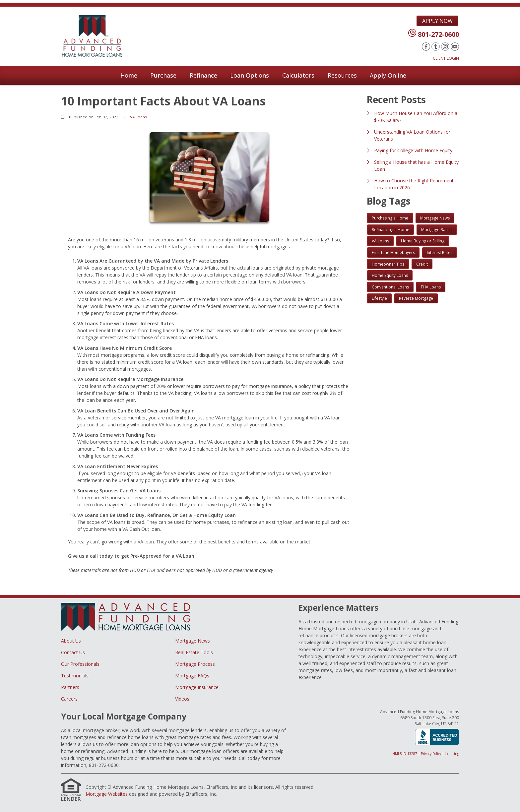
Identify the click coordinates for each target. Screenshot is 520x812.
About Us (71, 641)
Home (129, 75)
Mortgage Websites (107, 794)
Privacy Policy (431, 754)
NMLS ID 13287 (405, 754)
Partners (70, 687)
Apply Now (437, 21)
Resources (342, 75)
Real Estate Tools (194, 652)
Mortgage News (193, 641)
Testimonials (75, 676)
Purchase (163, 75)
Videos (182, 699)
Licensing (452, 754)
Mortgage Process (195, 664)
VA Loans (138, 117)
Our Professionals (80, 664)
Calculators (298, 75)
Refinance (203, 75)
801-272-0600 (438, 34)
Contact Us (73, 652)
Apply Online (388, 75)
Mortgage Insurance (197, 687)
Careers (69, 699)
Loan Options (250, 75)
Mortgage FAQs (192, 676)
